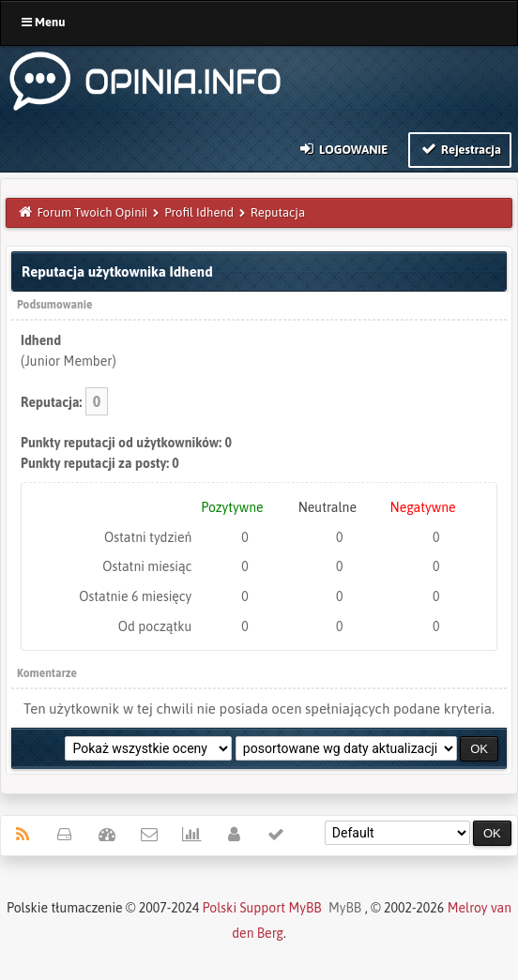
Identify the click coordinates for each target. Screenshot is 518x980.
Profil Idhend (199, 212)
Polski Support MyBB (262, 908)
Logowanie (342, 149)
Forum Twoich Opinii (92, 212)
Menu (44, 22)
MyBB (345, 908)
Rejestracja (460, 149)
